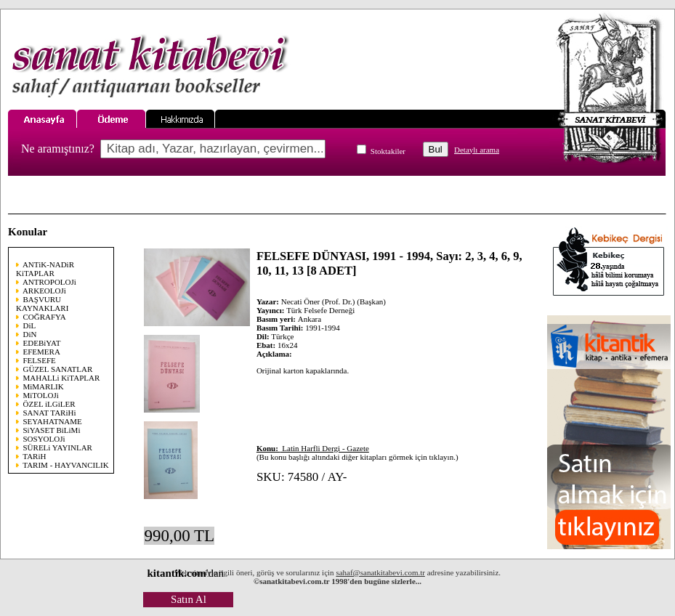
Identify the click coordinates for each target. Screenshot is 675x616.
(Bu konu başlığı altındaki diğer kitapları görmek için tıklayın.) (357, 453)
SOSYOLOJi (44, 439)
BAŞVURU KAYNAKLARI (42, 304)
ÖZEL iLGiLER (49, 404)
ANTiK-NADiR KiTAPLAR (45, 269)
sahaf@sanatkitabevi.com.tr (380, 572)
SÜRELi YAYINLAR (58, 447)
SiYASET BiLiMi (52, 430)
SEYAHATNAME (53, 421)
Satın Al (189, 599)
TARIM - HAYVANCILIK (65, 465)
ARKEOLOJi (44, 291)
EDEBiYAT (42, 343)
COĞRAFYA (45, 317)
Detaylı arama (477, 150)
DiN (30, 334)
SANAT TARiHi (50, 413)
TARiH (34, 456)
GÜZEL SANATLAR (58, 369)
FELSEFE (40, 360)
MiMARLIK (44, 386)
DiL (30, 325)
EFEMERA (42, 352)
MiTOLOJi (41, 395)
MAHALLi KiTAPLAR (62, 378)
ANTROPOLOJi (49, 282)
